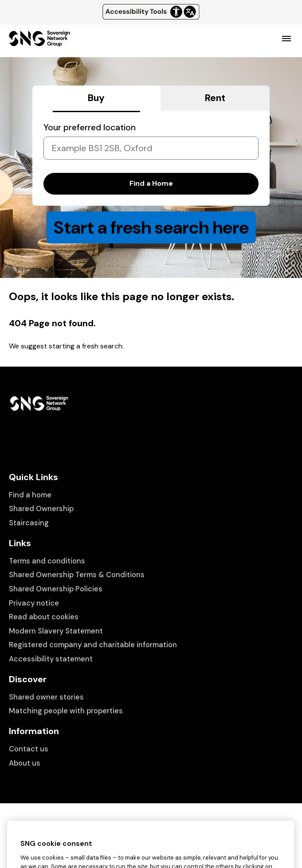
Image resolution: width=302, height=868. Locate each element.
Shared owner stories (46, 697)
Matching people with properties (66, 711)
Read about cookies (44, 617)
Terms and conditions (47, 561)
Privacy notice (34, 603)
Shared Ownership (41, 509)
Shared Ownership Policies (56, 589)
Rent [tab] (215, 98)
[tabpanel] (151, 158)
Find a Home (151, 183)
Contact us (29, 749)
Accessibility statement (51, 659)
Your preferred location (90, 127)
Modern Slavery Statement (56, 631)
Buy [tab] (96, 98)
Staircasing (29, 523)
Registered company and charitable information (93, 645)
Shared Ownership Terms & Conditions (77, 575)
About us (25, 763)
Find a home (30, 495)
